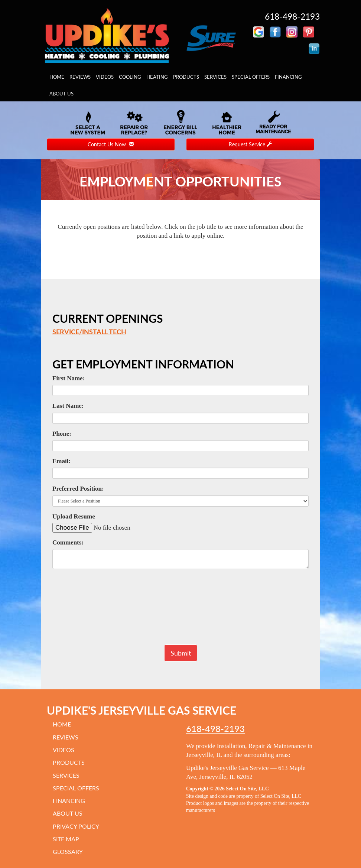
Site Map (66, 839)
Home (57, 77)
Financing (288, 77)
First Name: (69, 378)
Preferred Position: (78, 489)
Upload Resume (74, 516)
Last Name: (68, 406)
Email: (61, 461)
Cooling (130, 77)
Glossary (68, 851)
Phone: (62, 434)
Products (186, 77)
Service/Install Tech (89, 332)
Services (215, 77)
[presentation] (180, 610)
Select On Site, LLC (247, 789)
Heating (157, 77)
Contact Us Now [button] (111, 144)
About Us (61, 94)
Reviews (80, 77)
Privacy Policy (76, 826)
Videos (105, 77)
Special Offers (251, 77)
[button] (181, 653)
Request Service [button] (250, 144)
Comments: (68, 542)
